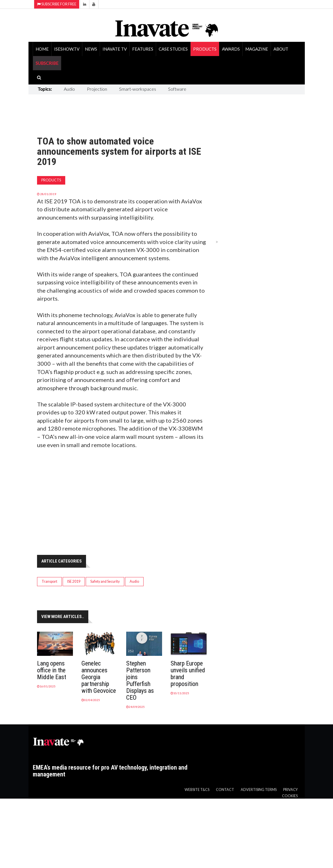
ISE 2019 (74, 581)
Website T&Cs (197, 790)
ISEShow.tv (67, 49)
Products (205, 49)
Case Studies (173, 49)
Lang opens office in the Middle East (52, 670)
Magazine (257, 49)
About (281, 49)
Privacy (290, 790)
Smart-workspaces (138, 89)
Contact (225, 790)
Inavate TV (115, 49)
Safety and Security (105, 581)
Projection (97, 89)
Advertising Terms (259, 790)
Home (42, 49)
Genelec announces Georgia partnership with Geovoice (99, 677)
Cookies (290, 796)
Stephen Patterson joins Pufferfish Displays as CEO (140, 680)
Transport (49, 581)
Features (143, 49)
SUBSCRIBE (47, 63)
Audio (69, 89)
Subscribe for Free (57, 4)
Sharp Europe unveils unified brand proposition (188, 674)
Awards (231, 49)
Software (177, 89)
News (91, 49)
